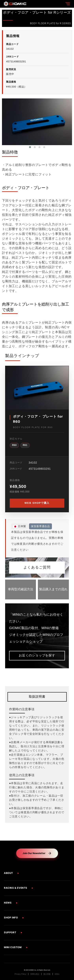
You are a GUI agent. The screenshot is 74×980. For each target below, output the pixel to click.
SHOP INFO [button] (11, 918)
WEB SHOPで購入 (37, 503)
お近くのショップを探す (37, 656)
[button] (30, 147)
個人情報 (47, 974)
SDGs (57, 974)
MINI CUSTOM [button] (13, 947)
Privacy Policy (20, 974)
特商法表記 (35, 974)
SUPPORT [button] (10, 932)
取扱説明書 (37, 697)
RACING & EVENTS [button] (16, 888)
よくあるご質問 (37, 568)
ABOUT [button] (8, 873)
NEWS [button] (8, 903)
